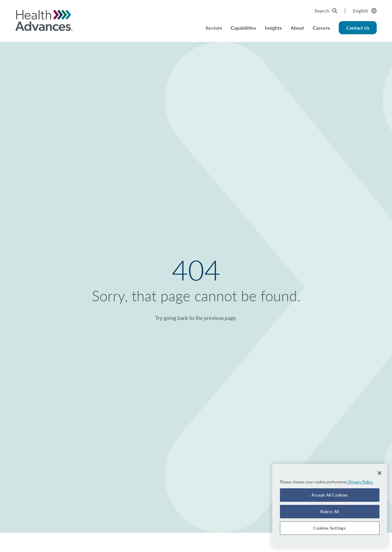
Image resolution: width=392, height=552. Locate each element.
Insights (273, 28)
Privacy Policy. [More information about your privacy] (361, 482)
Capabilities (243, 28)
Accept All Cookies (330, 495)
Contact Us (358, 28)
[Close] (379, 473)
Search (326, 11)
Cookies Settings (330, 528)
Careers (321, 28)
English (365, 11)
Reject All (330, 512)
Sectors (214, 28)
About (297, 28)
